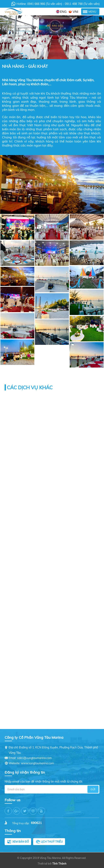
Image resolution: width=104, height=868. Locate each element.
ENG (63, 12)
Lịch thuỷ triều (52, 842)
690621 (36, 823)
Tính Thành (59, 864)
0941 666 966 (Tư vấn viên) (45, 4)
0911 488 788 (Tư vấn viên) (82, 4)
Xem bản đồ (21, 842)
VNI (75, 12)
